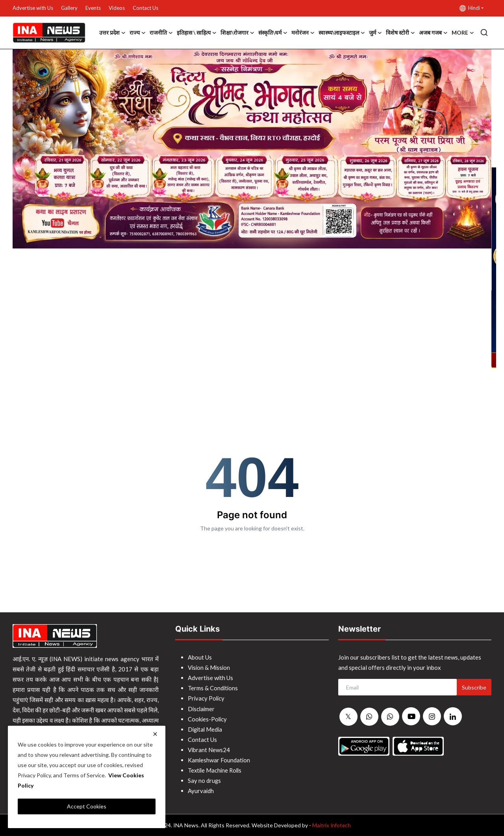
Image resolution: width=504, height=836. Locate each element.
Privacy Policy (207, 698)
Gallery (69, 8)
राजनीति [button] (161, 33)
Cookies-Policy (208, 719)
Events (93, 8)
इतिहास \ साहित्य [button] (197, 33)
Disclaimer (202, 708)
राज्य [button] (138, 33)
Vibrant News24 (209, 749)
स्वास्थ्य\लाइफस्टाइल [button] (342, 33)
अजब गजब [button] (433, 33)
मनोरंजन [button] (303, 33)
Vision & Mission (210, 667)
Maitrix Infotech (331, 825)
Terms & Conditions (213, 688)
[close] (155, 734)
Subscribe (474, 687)
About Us (200, 657)
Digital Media (206, 729)
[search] (484, 32)
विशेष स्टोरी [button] (400, 33)
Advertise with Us (33, 8)
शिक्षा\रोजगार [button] (237, 33)
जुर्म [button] (375, 33)
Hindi (470, 8)
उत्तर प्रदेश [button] (112, 33)
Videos (117, 8)
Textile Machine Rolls (216, 770)
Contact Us (145, 8)
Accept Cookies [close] (87, 806)
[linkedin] (453, 716)
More (463, 33)
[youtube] (411, 716)
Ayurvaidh (201, 790)
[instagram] (432, 716)
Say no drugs (205, 780)
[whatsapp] (369, 717)
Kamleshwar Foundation (219, 760)
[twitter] (348, 717)
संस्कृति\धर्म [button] (273, 33)
